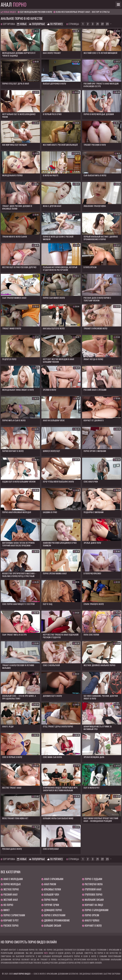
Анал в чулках (91, 920)
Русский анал (9, 895)
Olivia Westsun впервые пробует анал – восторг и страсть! (83, 12)
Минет (5, 910)
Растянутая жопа (92, 884)
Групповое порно (92, 895)
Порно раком (49, 900)
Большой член (50, 895)
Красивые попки (51, 889)
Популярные (37, 24)
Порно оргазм (91, 915)
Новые (22, 24)
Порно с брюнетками (13, 915)
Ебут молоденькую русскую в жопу (36, 12)
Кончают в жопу (92, 926)
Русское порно (10, 926)
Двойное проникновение (56, 920)
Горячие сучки (50, 905)
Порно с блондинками (95, 910)
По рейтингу (55, 24)
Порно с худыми (92, 879)
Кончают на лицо (93, 905)
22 (102, 24)
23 (107, 24)
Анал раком (49, 884)
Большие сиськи (51, 926)
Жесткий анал (9, 900)
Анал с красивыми (52, 879)
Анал (14, 4)
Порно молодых (11, 884)
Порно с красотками (53, 915)
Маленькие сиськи (93, 900)
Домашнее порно (52, 910)
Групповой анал (92, 889)
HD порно (7, 905)
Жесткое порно (10, 889)
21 (97, 24)
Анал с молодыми (12, 879)
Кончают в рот (10, 920)
